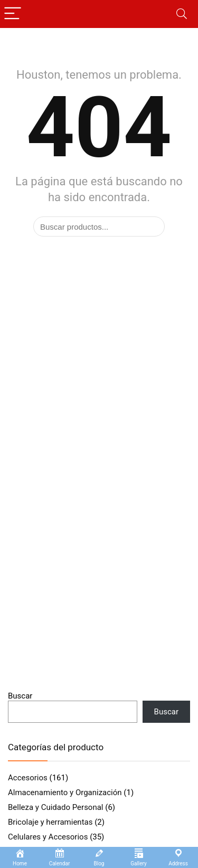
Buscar (20, 696)
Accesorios (28, 778)
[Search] (182, 14)
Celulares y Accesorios (48, 837)
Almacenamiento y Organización (65, 792)
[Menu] (13, 14)
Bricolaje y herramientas (50, 822)
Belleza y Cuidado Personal (56, 807)
